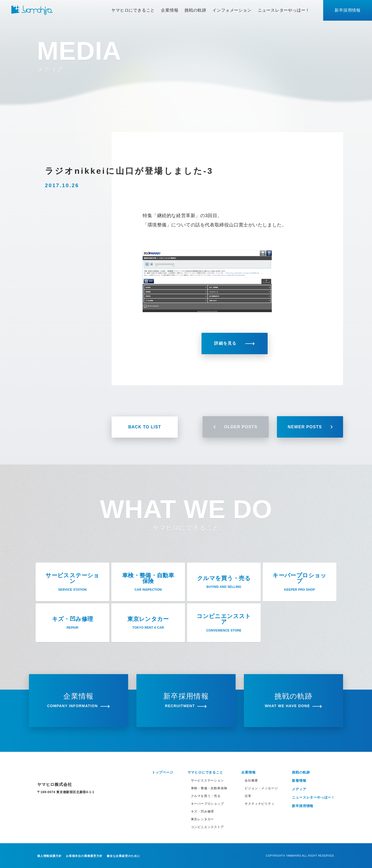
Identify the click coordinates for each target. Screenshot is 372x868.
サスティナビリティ (259, 804)
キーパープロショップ (207, 804)
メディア (299, 789)
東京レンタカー (203, 819)
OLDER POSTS (236, 427)
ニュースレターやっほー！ (284, 10)
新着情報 (299, 781)
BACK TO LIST (145, 427)
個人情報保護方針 (49, 856)
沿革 (248, 796)
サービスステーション (207, 780)
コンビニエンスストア (207, 827)
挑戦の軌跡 (195, 10)
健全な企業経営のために (123, 856)
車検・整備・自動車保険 (209, 788)
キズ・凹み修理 (203, 811)
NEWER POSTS (310, 427)
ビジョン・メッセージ (261, 788)
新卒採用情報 (348, 10)
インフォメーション (232, 10)
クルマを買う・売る (206, 796)
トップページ (163, 772)
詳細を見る (234, 343)
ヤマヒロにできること (133, 10)
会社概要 (251, 780)
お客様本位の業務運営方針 (84, 856)
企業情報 (170, 10)
